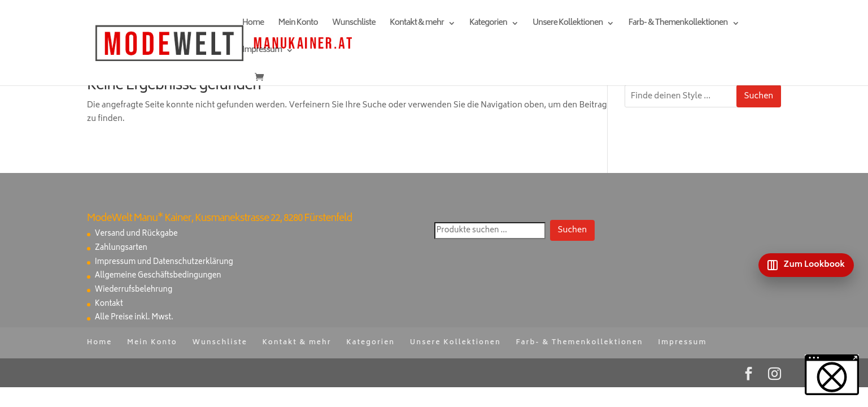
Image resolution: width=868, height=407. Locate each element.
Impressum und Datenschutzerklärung (164, 263)
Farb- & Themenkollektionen (678, 25)
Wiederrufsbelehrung (134, 290)
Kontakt (109, 304)
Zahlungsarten (121, 248)
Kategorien (488, 25)
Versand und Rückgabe (136, 234)
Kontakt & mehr (417, 25)
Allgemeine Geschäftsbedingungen (158, 276)
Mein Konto (298, 25)
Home (253, 25)
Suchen (759, 96)
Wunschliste (354, 25)
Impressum (262, 52)
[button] (832, 375)
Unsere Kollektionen (568, 25)
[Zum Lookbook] (806, 265)
